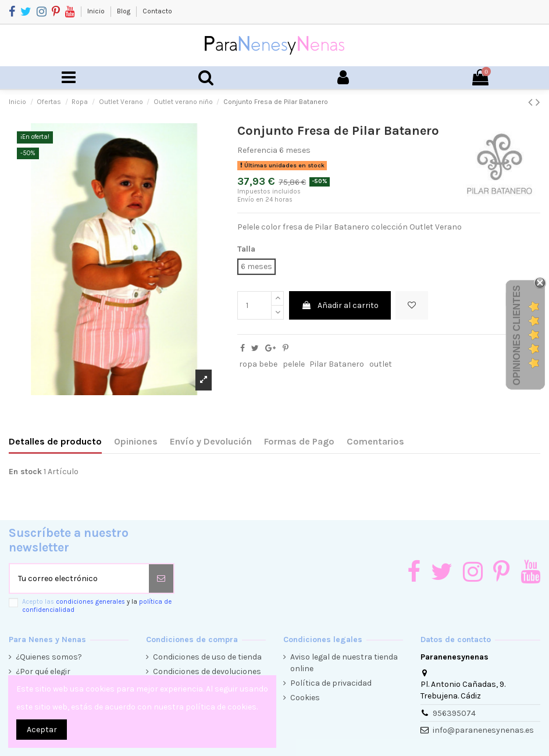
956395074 (454, 713)
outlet (381, 364)
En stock (25, 472)
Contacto (157, 11)
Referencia (257, 150)
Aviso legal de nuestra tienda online (344, 663)
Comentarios (375, 441)
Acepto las (97, 605)
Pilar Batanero (337, 364)
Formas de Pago (299, 441)
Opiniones (136, 441)
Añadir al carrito (340, 305)
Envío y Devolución (211, 441)
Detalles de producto (55, 441)
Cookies (305, 698)
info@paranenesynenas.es (483, 730)
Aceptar (42, 730)
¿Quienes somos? (49, 657)
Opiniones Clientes (517, 335)
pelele (294, 364)
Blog (124, 11)
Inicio (97, 11)
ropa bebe (258, 364)
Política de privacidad (331, 683)
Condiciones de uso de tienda (207, 657)
